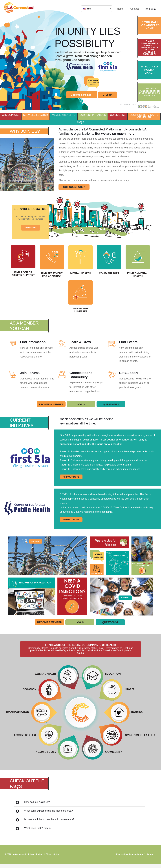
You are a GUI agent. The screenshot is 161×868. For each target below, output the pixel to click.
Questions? (111, 409)
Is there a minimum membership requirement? (45, 824)
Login (151, 9)
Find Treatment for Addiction (65, 262)
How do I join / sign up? (33, 807)
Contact (134, 9)
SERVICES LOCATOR (36, 115)
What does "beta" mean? (34, 833)
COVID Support (128, 261)
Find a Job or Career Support (33, 262)
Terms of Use (53, 858)
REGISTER (31, 228)
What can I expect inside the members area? (44, 815)
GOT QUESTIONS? (74, 187)
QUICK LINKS (118, 115)
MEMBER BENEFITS (64, 115)
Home (120, 9)
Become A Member (51, 409)
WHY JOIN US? (10, 115)
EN (87, 9)
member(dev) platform (143, 858)
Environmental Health (65, 300)
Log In (81, 409)
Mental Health (96, 261)
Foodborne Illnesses (96, 300)
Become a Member (82, 95)
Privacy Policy (35, 858)
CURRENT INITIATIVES (93, 115)
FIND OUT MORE (71, 481)
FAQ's (80, 122)
